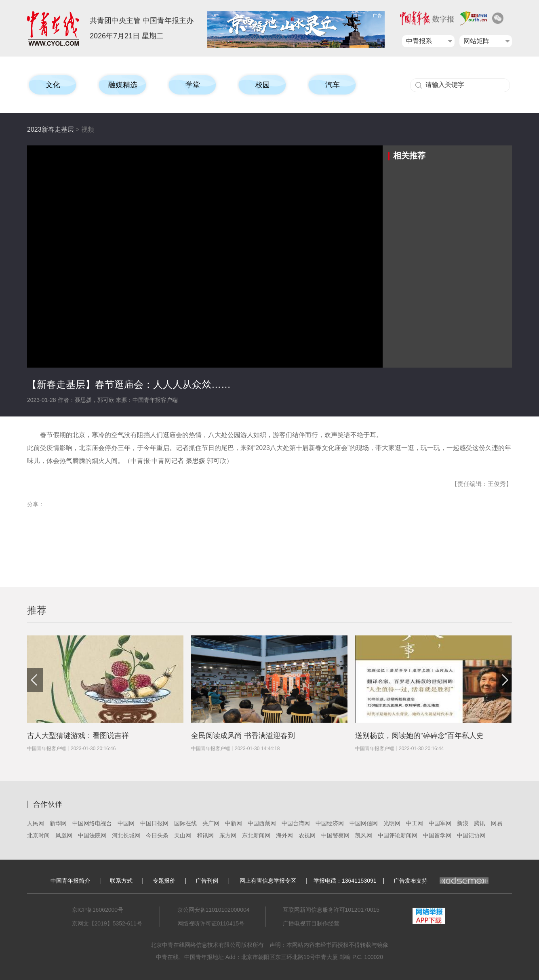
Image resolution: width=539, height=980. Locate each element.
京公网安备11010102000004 (214, 910)
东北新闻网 (256, 835)
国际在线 (185, 823)
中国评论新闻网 (398, 835)
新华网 (58, 823)
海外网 (284, 835)
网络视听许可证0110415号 (211, 923)
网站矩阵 (476, 41)
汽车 (333, 85)
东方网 (228, 835)
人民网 (36, 823)
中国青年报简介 (70, 881)
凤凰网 (64, 835)
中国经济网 (330, 823)
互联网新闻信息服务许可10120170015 (331, 910)
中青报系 (419, 41)
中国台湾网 (296, 823)
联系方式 (121, 881)
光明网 (392, 823)
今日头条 (157, 835)
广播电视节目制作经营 (311, 923)
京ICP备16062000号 (98, 910)
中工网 (415, 823)
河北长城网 (126, 835)
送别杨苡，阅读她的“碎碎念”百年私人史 (419, 736)
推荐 (37, 610)
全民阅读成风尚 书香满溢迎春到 (243, 736)
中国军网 (440, 823)
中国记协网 (471, 835)
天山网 (183, 835)
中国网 (126, 823)
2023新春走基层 (51, 129)
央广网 (211, 823)
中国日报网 (154, 823)
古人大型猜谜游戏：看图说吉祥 (78, 736)
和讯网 (205, 835)
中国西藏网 (262, 823)
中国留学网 (437, 835)
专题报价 (164, 881)
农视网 (307, 835)
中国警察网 (335, 835)
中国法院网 (92, 835)
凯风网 (364, 835)
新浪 (463, 823)
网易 (497, 823)
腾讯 (480, 823)
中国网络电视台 (92, 823)
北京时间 (38, 835)
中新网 (234, 823)
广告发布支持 (441, 881)
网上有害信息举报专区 (268, 881)
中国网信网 (364, 823)
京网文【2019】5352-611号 (107, 923)
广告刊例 (207, 881)
